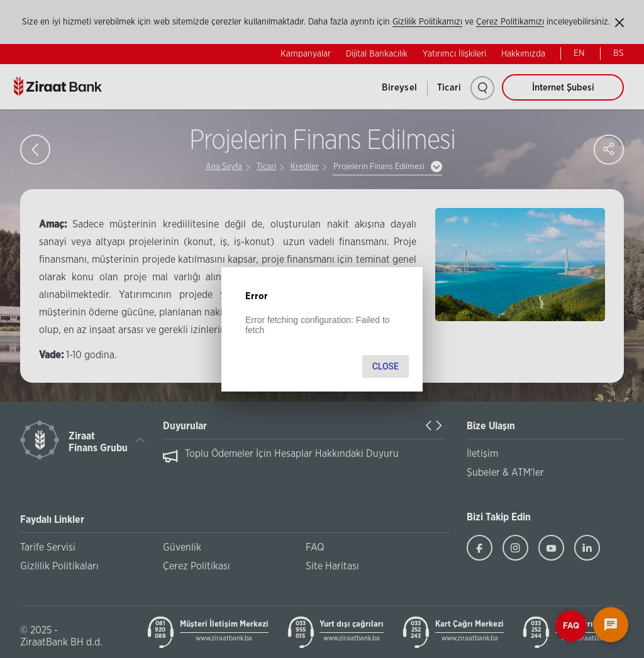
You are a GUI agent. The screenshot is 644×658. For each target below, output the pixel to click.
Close (386, 366)
